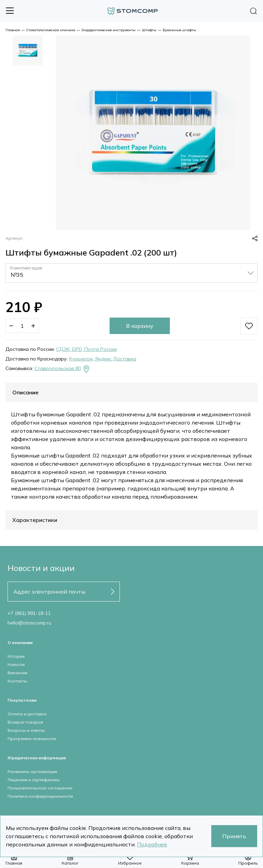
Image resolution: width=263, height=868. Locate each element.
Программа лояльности (32, 739)
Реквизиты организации (32, 771)
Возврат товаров (25, 722)
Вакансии (17, 673)
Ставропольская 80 (62, 369)
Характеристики (35, 520)
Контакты (17, 681)
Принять (234, 836)
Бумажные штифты (179, 30)
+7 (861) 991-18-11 (29, 613)
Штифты (149, 30)
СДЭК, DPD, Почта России (86, 349)
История (16, 656)
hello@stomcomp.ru (29, 623)
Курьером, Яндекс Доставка (103, 359)
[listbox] (131, 273)
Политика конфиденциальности (40, 796)
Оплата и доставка (27, 714)
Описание (25, 392)
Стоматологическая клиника (51, 30)
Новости (16, 664)
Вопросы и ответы (26, 730)
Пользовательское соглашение (40, 788)
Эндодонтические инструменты (109, 30)
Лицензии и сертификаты (34, 780)
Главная (13, 30)
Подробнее (152, 844)
